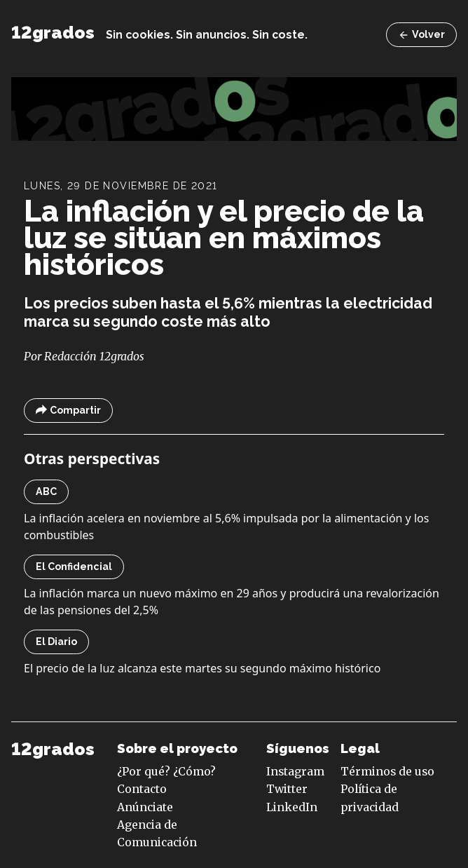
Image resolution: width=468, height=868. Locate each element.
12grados (53, 33)
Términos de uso (387, 771)
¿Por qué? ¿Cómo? (166, 771)
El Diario (56, 642)
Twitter (287, 789)
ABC (46, 491)
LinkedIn (292, 807)
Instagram (295, 771)
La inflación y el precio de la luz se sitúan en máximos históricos (224, 238)
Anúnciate (145, 807)
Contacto (142, 789)
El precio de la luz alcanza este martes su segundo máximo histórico (202, 668)
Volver (421, 35)
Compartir (68, 411)
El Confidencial (74, 567)
